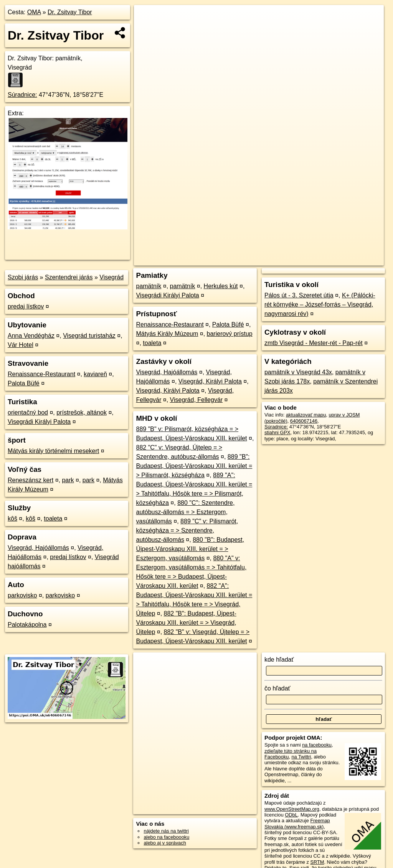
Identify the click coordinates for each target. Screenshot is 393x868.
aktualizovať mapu (306, 415)
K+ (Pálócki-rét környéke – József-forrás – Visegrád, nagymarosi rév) (320, 305)
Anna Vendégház (31, 336)
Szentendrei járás (69, 277)
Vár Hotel (21, 345)
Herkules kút (221, 286)
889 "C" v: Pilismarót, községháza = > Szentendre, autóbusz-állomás (187, 530)
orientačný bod (28, 412)
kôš (12, 519)
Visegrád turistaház (89, 336)
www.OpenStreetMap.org (292, 809)
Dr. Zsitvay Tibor (70, 12)
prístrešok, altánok (82, 412)
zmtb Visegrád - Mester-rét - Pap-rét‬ (314, 343)
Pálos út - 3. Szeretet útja (299, 295)
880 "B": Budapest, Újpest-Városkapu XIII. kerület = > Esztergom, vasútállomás (190, 549)
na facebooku (317, 745)
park (68, 480)
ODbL (291, 815)
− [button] (147, 30)
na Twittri (301, 757)
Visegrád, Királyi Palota (210, 381)
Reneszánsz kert (31, 480)
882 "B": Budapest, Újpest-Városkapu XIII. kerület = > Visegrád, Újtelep (186, 623)
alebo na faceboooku (166, 837)
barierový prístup (230, 334)
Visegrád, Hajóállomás (38, 548)
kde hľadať (279, 660)
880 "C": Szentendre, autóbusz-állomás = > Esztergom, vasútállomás (185, 512)
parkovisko (22, 595)
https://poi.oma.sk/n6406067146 (349, 260)
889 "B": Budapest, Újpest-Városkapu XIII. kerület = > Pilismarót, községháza (194, 466)
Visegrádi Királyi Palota (39, 422)
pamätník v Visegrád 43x (298, 372)
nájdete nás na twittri (166, 831)
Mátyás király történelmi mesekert (53, 451)
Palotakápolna (27, 625)
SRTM (317, 862)
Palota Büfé (24, 383)
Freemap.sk (291, 260)
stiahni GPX (277, 432)
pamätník (149, 286)
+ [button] (147, 18)
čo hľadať (277, 688)
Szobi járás (23, 277)
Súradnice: (22, 95)
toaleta (53, 519)
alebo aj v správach (165, 843)
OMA (34, 12)
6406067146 (304, 421)
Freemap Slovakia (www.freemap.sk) (297, 823)
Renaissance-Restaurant (41, 374)
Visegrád (111, 277)
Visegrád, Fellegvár (196, 400)
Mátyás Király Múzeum (167, 334)
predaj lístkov (26, 306)
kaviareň (95, 374)
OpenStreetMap (251, 260)
